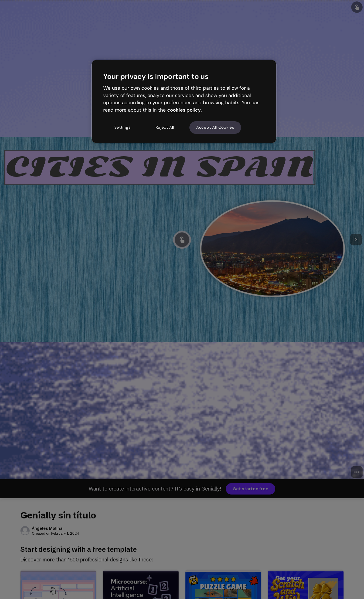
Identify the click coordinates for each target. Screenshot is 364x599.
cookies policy (184, 110)
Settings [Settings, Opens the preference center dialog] (123, 127)
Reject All (165, 127)
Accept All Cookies (215, 127)
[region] (184, 101)
